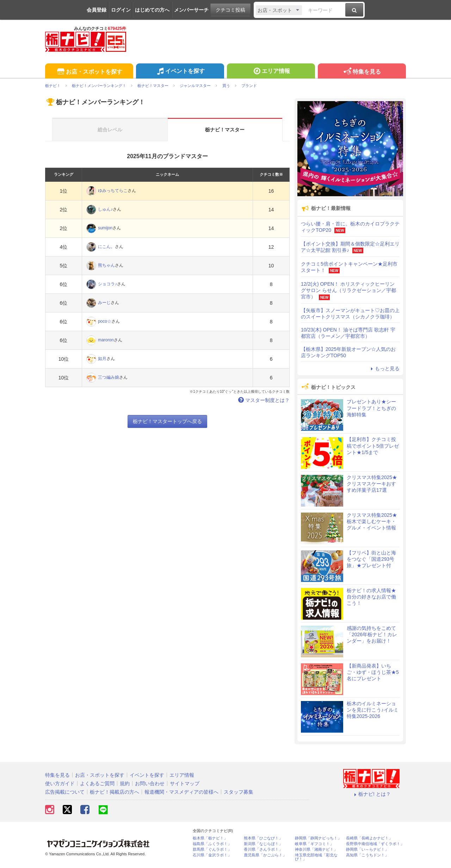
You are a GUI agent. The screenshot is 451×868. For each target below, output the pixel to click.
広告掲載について (65, 792)
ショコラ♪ (107, 284)
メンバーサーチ (191, 10)
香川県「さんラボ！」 (263, 850)
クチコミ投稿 (230, 10)
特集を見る (362, 72)
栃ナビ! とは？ (371, 794)
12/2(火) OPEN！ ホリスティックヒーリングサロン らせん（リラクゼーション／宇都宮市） (348, 290)
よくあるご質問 (97, 783)
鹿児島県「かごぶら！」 (265, 855)
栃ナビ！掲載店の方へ (115, 792)
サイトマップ (185, 783)
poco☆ (105, 321)
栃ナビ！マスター (225, 130)
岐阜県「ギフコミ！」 (314, 844)
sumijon (105, 228)
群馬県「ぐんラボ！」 (212, 850)
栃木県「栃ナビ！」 (210, 838)
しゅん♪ (105, 209)
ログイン (121, 10)
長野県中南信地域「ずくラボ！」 (375, 844)
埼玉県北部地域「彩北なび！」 (316, 857)
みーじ (104, 303)
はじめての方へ (152, 10)
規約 (125, 783)
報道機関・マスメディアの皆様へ (181, 792)
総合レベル (110, 130)
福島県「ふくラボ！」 (212, 844)
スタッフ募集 (239, 792)
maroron (106, 340)
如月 (102, 359)
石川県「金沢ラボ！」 (212, 855)
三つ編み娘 (109, 377)
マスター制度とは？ (263, 400)
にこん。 (106, 247)
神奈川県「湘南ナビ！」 (316, 850)
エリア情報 (271, 72)
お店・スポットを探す (89, 72)
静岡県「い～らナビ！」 (367, 850)
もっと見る (384, 368)
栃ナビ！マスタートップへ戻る (167, 421)
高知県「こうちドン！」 (367, 855)
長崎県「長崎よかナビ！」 (369, 838)
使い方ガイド (60, 783)
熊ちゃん (106, 265)
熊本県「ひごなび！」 (263, 838)
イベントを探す (180, 72)
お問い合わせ (150, 783)
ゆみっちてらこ (113, 191)
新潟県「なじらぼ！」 (263, 844)
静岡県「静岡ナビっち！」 (318, 838)
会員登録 (97, 10)
